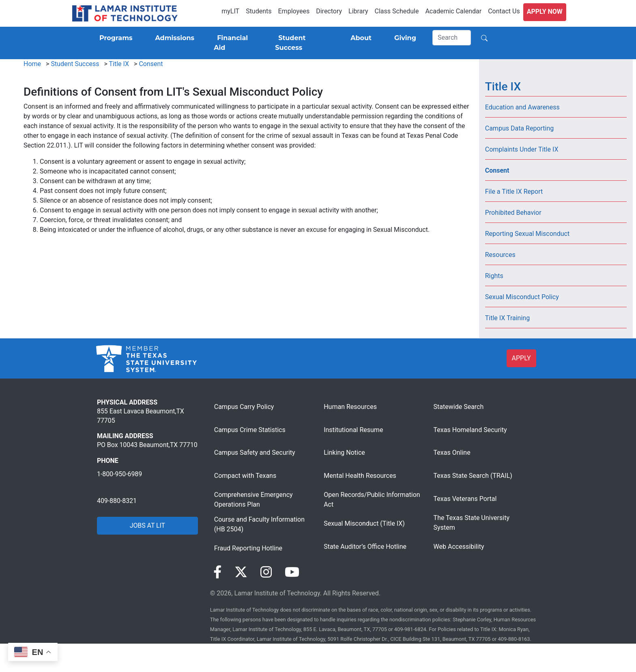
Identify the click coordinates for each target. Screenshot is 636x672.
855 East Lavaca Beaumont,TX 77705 (141, 416)
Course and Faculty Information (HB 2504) (259, 524)
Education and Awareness (522, 107)
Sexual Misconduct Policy (522, 297)
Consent (151, 64)
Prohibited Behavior (513, 213)
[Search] (452, 38)
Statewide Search (459, 407)
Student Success (75, 64)
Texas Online (452, 453)
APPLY (521, 358)
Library (358, 11)
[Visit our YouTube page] (292, 572)
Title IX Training (507, 318)
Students (259, 11)
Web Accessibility (459, 547)
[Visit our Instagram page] (266, 572)
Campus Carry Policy (244, 407)
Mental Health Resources (360, 476)
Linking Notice (344, 453)
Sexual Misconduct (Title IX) (364, 523)
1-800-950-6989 (119, 474)
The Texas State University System (472, 523)
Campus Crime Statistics (250, 430)
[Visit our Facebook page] (217, 572)
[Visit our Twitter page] (241, 572)
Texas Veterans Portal (465, 499)
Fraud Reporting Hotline (248, 548)
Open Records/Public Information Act (372, 500)
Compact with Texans (245, 476)
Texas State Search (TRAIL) (473, 476)
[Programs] (114, 38)
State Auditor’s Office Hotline (365, 547)
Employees (294, 11)
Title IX (119, 64)
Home (32, 64)
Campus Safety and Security (255, 453)
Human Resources (350, 407)
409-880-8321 (117, 501)
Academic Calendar (453, 11)
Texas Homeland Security (470, 430)
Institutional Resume (353, 430)
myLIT (230, 11)
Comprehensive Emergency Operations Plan (254, 500)
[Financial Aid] (235, 43)
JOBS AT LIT (147, 525)
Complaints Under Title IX (522, 149)
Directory (329, 11)
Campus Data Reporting (520, 128)
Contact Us (504, 11)
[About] (359, 38)
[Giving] (404, 38)
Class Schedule (397, 11)
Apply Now (545, 12)
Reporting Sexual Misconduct (527, 234)
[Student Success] (301, 43)
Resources (500, 255)
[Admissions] (173, 38)
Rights (494, 276)
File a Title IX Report (514, 192)
